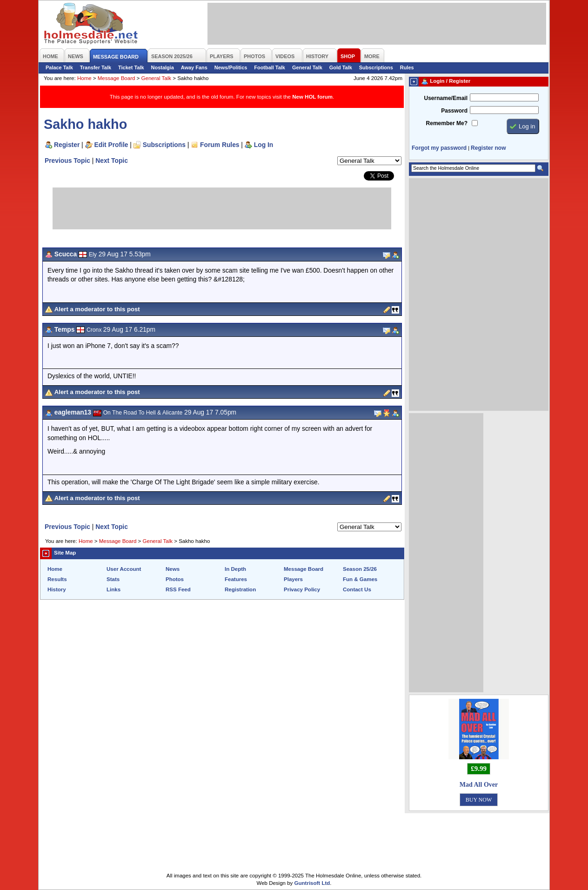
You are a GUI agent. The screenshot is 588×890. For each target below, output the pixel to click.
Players (293, 579)
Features (236, 579)
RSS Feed (178, 589)
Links (114, 589)
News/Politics (231, 67)
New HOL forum (312, 97)
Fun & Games (360, 579)
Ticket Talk (131, 67)
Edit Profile (111, 145)
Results (57, 579)
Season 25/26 (360, 569)
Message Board (117, 78)
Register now (488, 148)
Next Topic (112, 161)
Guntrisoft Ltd (312, 883)
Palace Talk (59, 67)
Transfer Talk (96, 67)
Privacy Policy (302, 589)
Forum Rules (220, 145)
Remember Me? (447, 123)
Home (84, 78)
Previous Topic (67, 161)
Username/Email (446, 98)
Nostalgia (163, 67)
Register (67, 145)
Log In (264, 145)
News (173, 569)
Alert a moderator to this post (97, 309)
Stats (113, 579)
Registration (240, 589)
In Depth (235, 569)
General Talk (307, 67)
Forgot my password (439, 148)
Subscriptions (376, 67)
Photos (175, 579)
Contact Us (357, 589)
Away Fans (194, 67)
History (57, 589)
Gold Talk (341, 67)
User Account (124, 569)
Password (454, 111)
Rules (407, 67)
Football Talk (270, 67)
